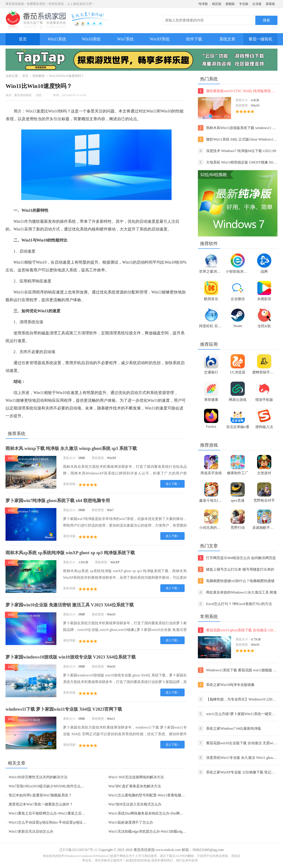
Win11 (31, 111)
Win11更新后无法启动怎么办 (31, 831)
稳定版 (217, 4)
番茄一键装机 (262, 37)
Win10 (54, 111)
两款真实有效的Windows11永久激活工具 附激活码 (237, 592)
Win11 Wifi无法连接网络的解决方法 (136, 777)
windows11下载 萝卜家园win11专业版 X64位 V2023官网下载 (64, 709)
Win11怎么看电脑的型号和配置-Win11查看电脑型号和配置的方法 (159, 795)
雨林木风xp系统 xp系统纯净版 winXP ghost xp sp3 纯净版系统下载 (70, 553)
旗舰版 (230, 4)
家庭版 (270, 4)
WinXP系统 (160, 39)
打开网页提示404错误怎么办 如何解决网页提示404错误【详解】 (237, 558)
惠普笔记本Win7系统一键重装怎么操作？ (41, 804)
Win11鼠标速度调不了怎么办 (131, 822)
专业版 (244, 4)
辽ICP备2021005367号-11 (78, 850)
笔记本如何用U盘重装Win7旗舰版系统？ (40, 795)
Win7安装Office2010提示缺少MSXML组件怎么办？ (48, 786)
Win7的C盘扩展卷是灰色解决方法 (135, 786)
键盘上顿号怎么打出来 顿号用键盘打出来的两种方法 (236, 569)
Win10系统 (91, 39)
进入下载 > (173, 484)
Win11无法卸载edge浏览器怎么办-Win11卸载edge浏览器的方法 (157, 831)
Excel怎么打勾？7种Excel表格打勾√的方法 (235, 604)
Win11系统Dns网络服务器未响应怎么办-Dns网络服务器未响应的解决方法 (165, 813)
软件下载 (194, 39)
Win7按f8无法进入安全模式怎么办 (135, 804)
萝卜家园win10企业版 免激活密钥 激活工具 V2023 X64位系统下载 (70, 605)
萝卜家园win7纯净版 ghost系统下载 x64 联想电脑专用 (58, 501)
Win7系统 (125, 39)
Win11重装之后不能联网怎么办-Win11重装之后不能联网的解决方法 (61, 813)
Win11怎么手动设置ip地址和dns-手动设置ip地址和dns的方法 (55, 822)
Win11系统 (57, 39)
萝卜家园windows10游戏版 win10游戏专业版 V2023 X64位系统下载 (71, 657)
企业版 (257, 4)
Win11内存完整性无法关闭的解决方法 (38, 777)
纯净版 (203, 4)
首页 (23, 39)
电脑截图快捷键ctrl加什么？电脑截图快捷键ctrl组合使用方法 (236, 581)
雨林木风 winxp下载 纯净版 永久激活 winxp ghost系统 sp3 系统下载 (71, 448)
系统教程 (38, 76)
